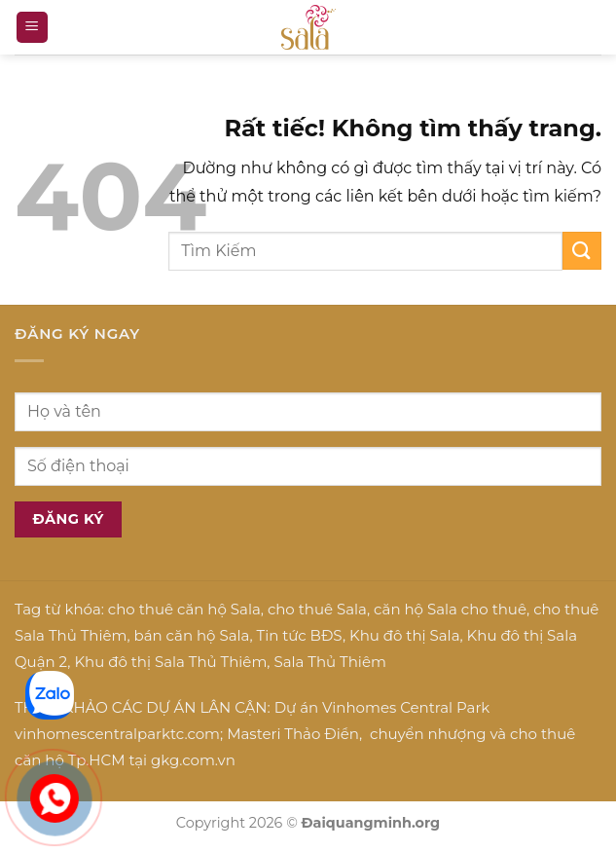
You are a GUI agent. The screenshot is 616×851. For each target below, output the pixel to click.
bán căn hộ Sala (192, 635)
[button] (32, 28)
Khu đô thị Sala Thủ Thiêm (170, 662)
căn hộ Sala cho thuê (450, 609)
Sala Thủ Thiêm (329, 662)
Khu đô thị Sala (404, 635)
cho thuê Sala (317, 609)
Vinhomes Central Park (406, 707)
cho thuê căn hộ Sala (184, 609)
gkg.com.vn (193, 760)
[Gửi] (582, 251)
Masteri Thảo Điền (293, 734)
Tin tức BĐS (300, 635)
